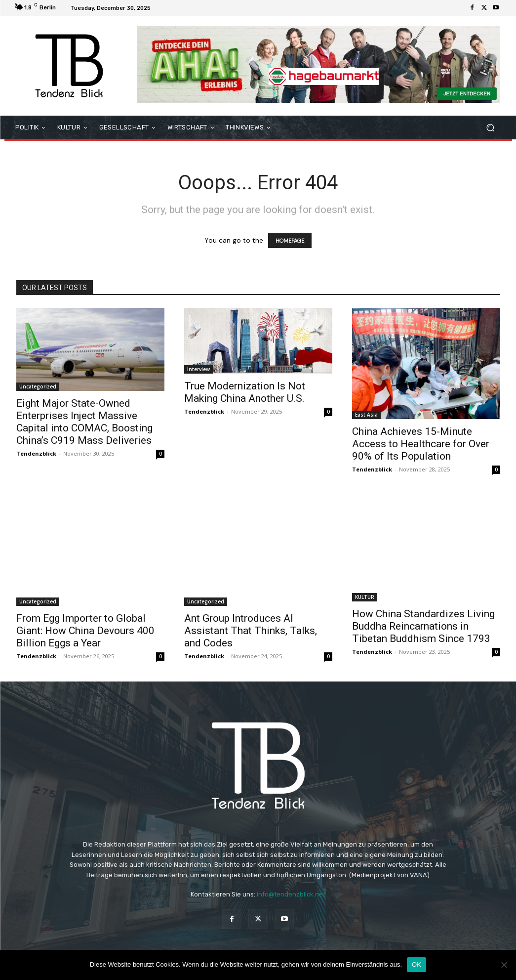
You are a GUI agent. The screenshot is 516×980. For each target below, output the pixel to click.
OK (417, 964)
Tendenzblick (36, 453)
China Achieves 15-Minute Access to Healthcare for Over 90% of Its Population (421, 444)
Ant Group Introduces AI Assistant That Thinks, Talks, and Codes (251, 631)
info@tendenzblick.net (291, 894)
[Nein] (504, 965)
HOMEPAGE (290, 241)
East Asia (366, 415)
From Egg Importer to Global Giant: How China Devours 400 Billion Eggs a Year (85, 631)
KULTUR (365, 597)
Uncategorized (38, 386)
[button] (491, 127)
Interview (198, 369)
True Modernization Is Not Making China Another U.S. (245, 392)
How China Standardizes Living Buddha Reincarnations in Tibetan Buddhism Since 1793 (423, 626)
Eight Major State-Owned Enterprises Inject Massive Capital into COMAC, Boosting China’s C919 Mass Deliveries (84, 422)
